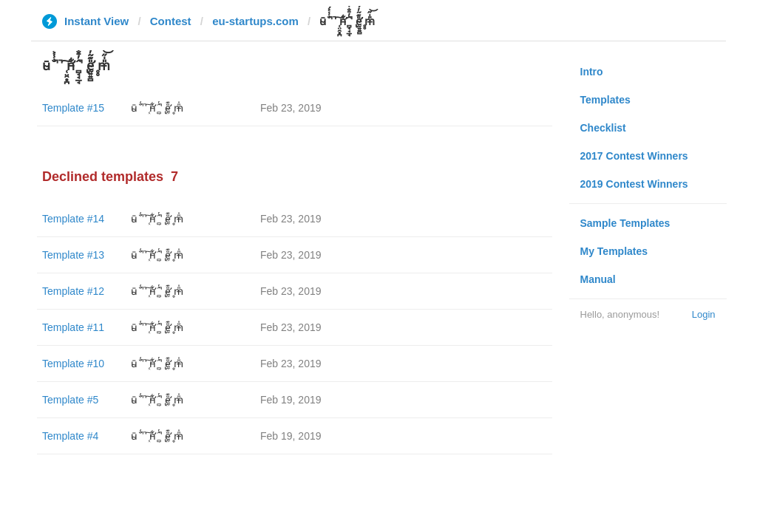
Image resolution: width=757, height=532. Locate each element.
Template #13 (73, 255)
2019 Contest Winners (634, 184)
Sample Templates (625, 223)
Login (704, 314)
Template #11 (73, 327)
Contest (171, 21)
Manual (598, 279)
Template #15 (73, 108)
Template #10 (73, 364)
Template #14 (73, 219)
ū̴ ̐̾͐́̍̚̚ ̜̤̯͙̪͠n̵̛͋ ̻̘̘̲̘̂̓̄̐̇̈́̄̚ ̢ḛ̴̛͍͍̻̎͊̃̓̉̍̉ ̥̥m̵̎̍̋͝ (157, 108)
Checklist (603, 128)
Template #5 (70, 400)
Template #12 (73, 291)
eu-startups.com (255, 21)
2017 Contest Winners (634, 156)
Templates (605, 100)
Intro (592, 72)
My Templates (614, 251)
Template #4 (70, 436)
